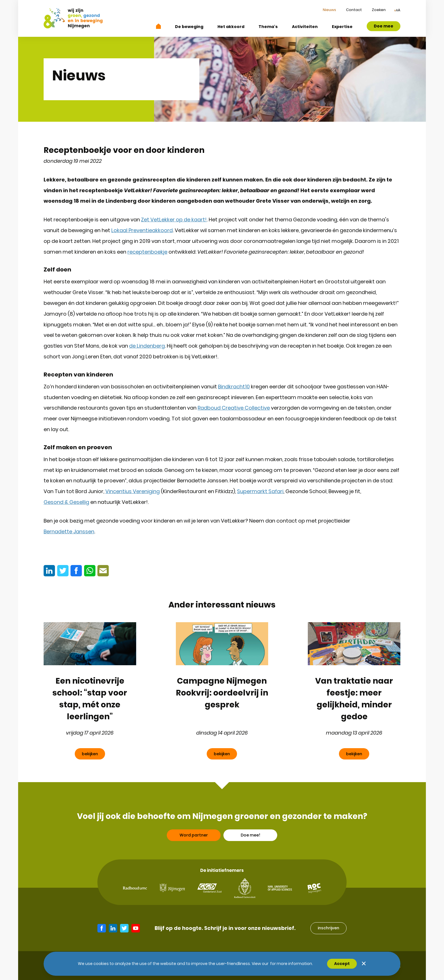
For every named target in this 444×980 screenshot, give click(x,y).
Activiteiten (305, 27)
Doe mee (384, 26)
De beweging (189, 27)
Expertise (342, 27)
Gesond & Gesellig (66, 502)
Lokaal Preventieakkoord (142, 230)
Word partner (194, 852)
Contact (354, 10)
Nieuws (329, 10)
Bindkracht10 (234, 387)
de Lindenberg (147, 346)
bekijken (90, 754)
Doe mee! (250, 852)
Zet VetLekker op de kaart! (174, 220)
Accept (342, 964)
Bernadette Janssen (69, 531)
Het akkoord (231, 27)
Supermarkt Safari (260, 491)
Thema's (268, 27)
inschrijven (328, 928)
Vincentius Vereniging (133, 491)
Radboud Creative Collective (234, 408)
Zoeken (379, 10)
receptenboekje (147, 252)
